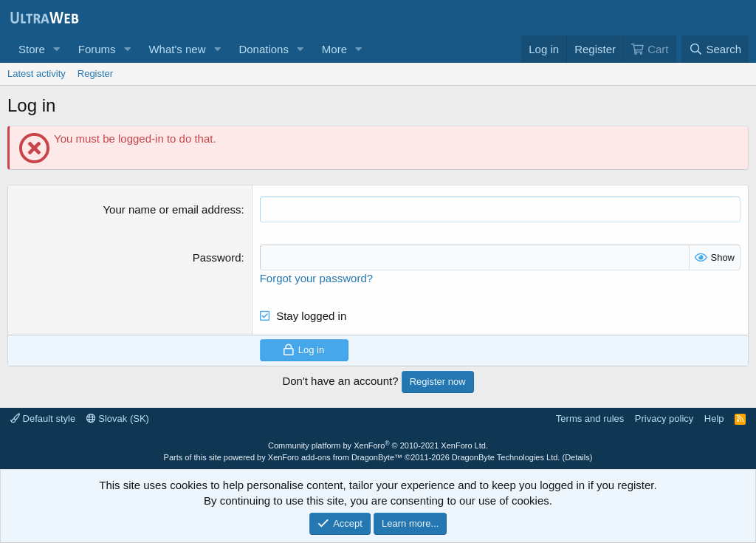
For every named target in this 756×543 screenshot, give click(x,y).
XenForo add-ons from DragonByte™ (335, 457)
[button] (57, 49)
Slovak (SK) (118, 419)
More (334, 49)
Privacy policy (664, 419)
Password (217, 257)
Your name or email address (172, 209)
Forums (97, 49)
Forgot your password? (316, 278)
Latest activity (37, 74)
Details (577, 457)
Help (714, 419)
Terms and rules (590, 419)
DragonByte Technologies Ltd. (506, 457)
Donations (264, 49)
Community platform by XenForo (378, 445)
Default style (43, 419)
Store (32, 49)
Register (95, 74)
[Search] (715, 49)
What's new (177, 49)
